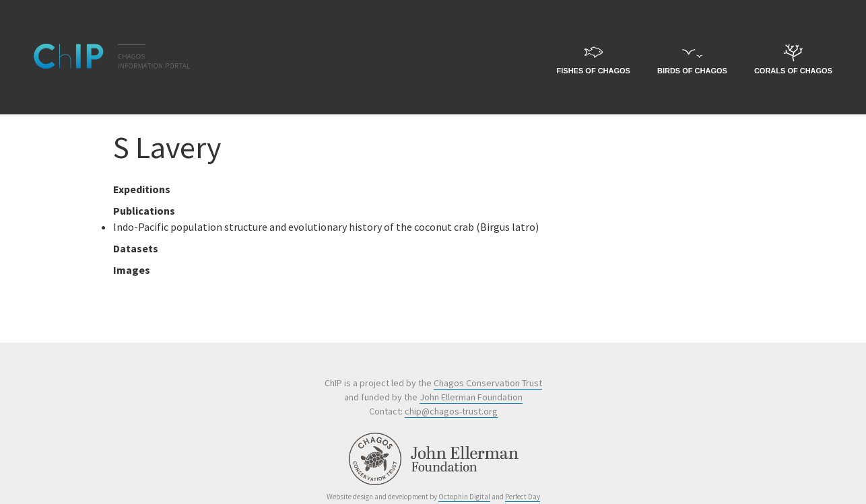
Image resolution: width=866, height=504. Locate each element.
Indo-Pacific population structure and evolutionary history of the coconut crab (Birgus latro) (326, 227)
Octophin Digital (464, 497)
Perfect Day (523, 497)
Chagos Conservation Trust (488, 383)
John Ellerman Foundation (471, 397)
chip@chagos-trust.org (451, 411)
